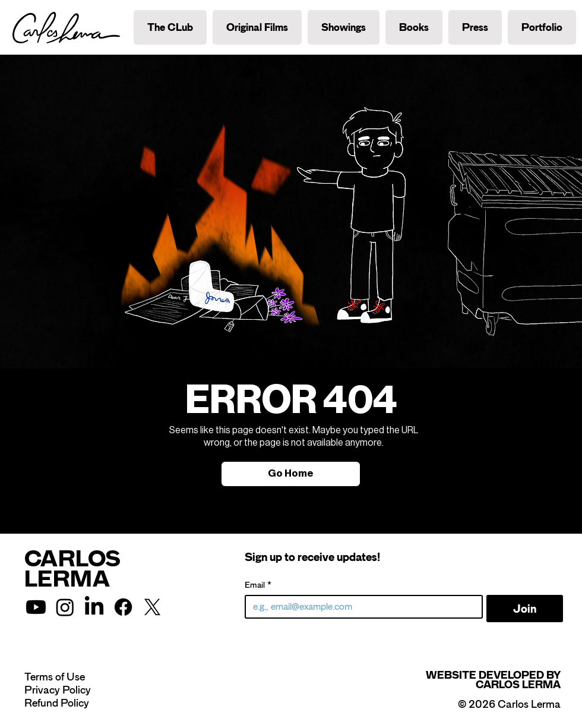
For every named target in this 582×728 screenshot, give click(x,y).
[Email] (360, 607)
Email (258, 585)
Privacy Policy (58, 690)
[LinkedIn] (94, 607)
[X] (152, 607)
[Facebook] (123, 607)
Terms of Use (55, 677)
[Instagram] (65, 607)
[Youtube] (36, 607)
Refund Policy (57, 703)
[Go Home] (291, 474)
